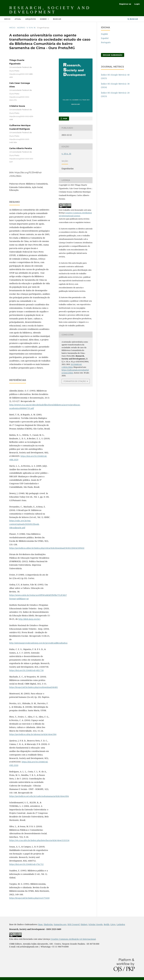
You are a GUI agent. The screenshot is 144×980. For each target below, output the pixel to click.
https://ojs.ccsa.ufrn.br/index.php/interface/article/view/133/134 (39, 840)
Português (106, 42)
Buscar (57, 19)
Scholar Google (96, 924)
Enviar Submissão (113, 55)
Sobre (44, 19)
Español (105, 38)
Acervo (21, 28)
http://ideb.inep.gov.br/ (29, 619)
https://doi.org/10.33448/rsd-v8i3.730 (26, 670)
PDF (65, 119)
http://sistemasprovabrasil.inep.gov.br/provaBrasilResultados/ (38, 643)
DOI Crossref (73, 924)
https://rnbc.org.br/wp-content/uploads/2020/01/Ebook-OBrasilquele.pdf (24, 524)
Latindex (121, 924)
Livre (113, 924)
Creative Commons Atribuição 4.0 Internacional (73, 939)
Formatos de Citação (75, 381)
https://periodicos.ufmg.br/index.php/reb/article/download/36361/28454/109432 (47, 548)
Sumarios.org (60, 924)
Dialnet (84, 924)
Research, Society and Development (50, 10)
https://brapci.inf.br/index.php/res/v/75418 (29, 898)
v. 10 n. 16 (31, 28)
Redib (107, 924)
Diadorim (48, 924)
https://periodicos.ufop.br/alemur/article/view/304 (33, 734)
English (104, 34)
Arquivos (31, 19)
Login (137, 4)
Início (7, 19)
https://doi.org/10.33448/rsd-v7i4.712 (26, 864)
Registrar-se (125, 4)
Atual (18, 19)
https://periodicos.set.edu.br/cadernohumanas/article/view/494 (39, 796)
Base (40, 924)
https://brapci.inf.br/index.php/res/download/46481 (34, 687)
